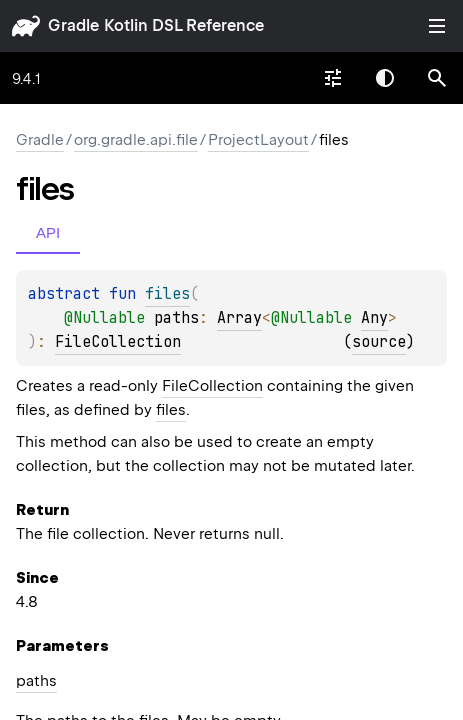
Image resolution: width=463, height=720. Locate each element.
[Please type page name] (437, 78)
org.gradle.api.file (136, 140)
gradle (73, 25)
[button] (437, 78)
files (171, 410)
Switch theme (385, 78)
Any (374, 318)
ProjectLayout (258, 140)
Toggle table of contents (437, 26)
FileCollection (118, 342)
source (379, 342)
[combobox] (333, 78)
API (48, 232)
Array (239, 318)
